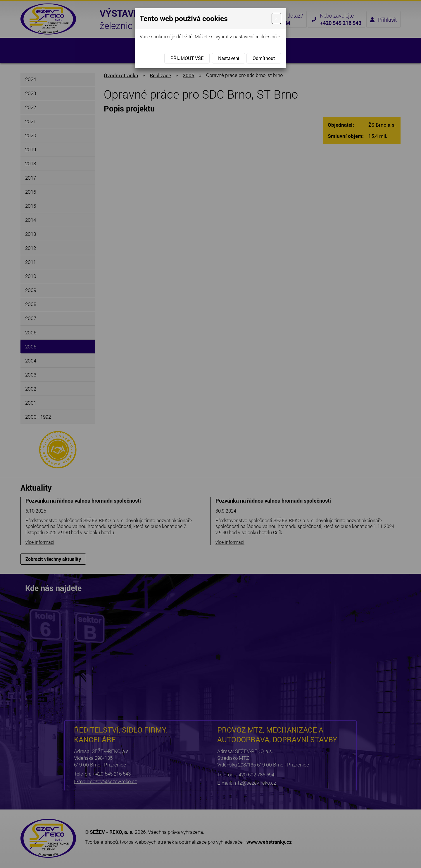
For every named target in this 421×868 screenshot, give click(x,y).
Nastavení (229, 58)
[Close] (276, 18)
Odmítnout (264, 58)
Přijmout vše (187, 58)
